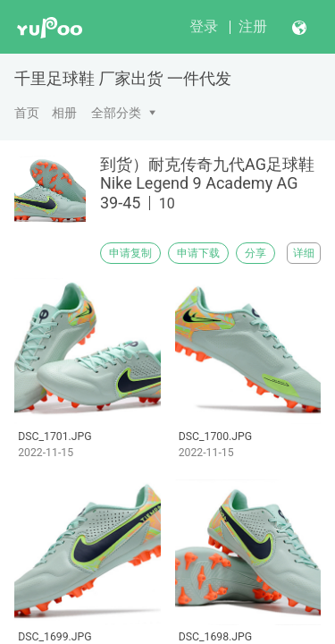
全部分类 (116, 113)
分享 (255, 253)
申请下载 (198, 253)
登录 (204, 26)
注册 (253, 26)
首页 (27, 113)
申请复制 (130, 253)
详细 (304, 253)
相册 (64, 113)
